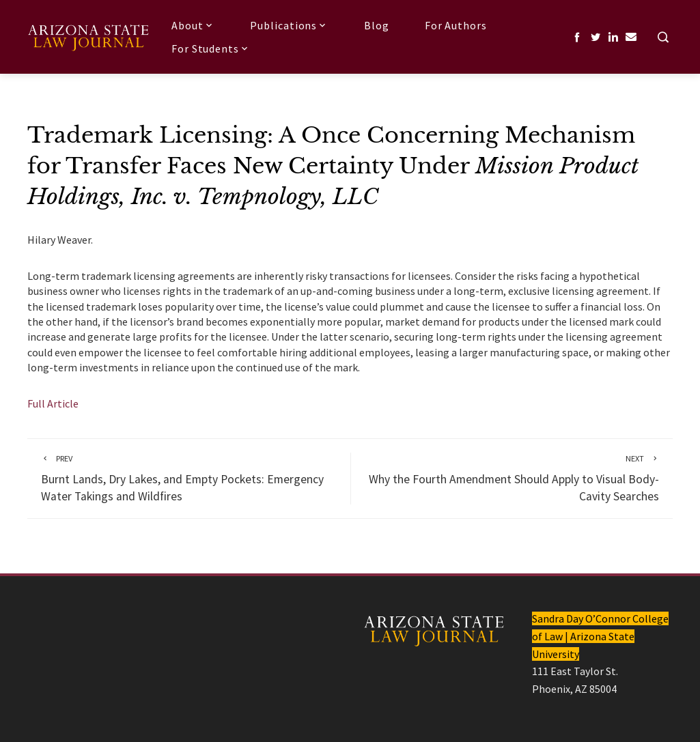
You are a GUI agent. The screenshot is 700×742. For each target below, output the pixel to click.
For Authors (456, 25)
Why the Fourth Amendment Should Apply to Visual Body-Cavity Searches (512, 478)
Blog (377, 25)
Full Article (53, 403)
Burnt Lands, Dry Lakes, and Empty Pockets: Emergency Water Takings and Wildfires (189, 478)
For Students (211, 48)
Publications (289, 25)
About (193, 25)
